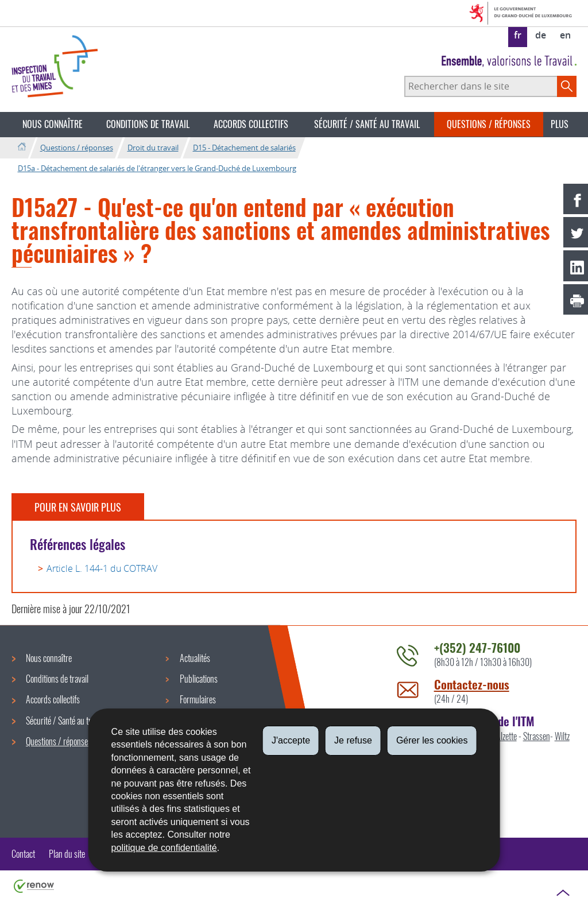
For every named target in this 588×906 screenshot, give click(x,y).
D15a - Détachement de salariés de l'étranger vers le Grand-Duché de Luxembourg (157, 168)
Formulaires (198, 699)
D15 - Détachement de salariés (244, 148)
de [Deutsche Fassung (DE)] (541, 35)
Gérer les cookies (432, 740)
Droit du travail (153, 148)
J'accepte (291, 740)
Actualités (195, 658)
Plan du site (67, 854)
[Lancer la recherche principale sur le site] (567, 86)
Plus (560, 124)
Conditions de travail (148, 124)
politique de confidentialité (164, 848)
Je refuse (353, 740)
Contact (23, 854)
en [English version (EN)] (565, 35)
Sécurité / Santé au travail (367, 124)
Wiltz (562, 736)
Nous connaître (53, 124)
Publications (199, 679)
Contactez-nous (472, 684)
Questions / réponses (489, 124)
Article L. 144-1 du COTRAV (102, 568)
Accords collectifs (251, 124)
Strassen (537, 736)
